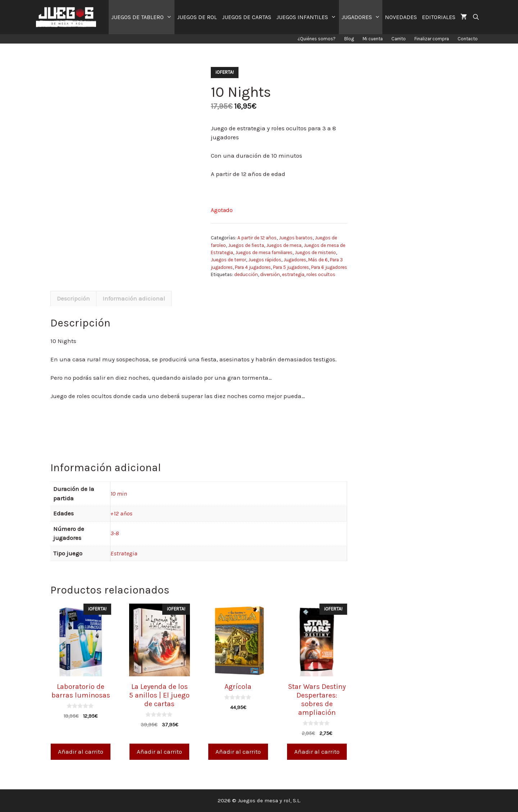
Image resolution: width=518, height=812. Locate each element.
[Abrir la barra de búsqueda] (476, 17)
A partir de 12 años (257, 238)
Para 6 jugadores (329, 267)
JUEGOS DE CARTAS (247, 17)
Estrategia (124, 553)
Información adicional (134, 298)
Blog (349, 39)
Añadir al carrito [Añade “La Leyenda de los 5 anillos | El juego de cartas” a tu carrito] (159, 752)
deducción (246, 274)
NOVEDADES (401, 17)
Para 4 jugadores (253, 267)
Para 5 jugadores (291, 267)
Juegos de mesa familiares (264, 252)
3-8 (115, 533)
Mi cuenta (373, 39)
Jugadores (295, 260)
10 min (119, 493)
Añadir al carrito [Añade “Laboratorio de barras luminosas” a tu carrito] (81, 752)
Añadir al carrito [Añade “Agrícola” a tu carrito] (238, 752)
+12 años (121, 513)
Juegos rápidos (265, 260)
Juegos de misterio (315, 252)
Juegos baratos (296, 238)
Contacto (468, 39)
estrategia (293, 274)
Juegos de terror (228, 260)
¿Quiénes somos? (317, 39)
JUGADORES (362, 17)
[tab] (73, 299)
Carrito (399, 39)
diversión (270, 274)
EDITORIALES (439, 17)
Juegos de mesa (284, 245)
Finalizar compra (432, 39)
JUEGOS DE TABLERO (143, 17)
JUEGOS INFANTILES (308, 17)
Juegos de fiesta (246, 245)
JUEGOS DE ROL (197, 17)
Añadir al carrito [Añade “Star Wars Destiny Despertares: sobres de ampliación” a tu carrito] (317, 752)
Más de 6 (318, 260)
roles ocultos (321, 274)
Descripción (73, 298)
